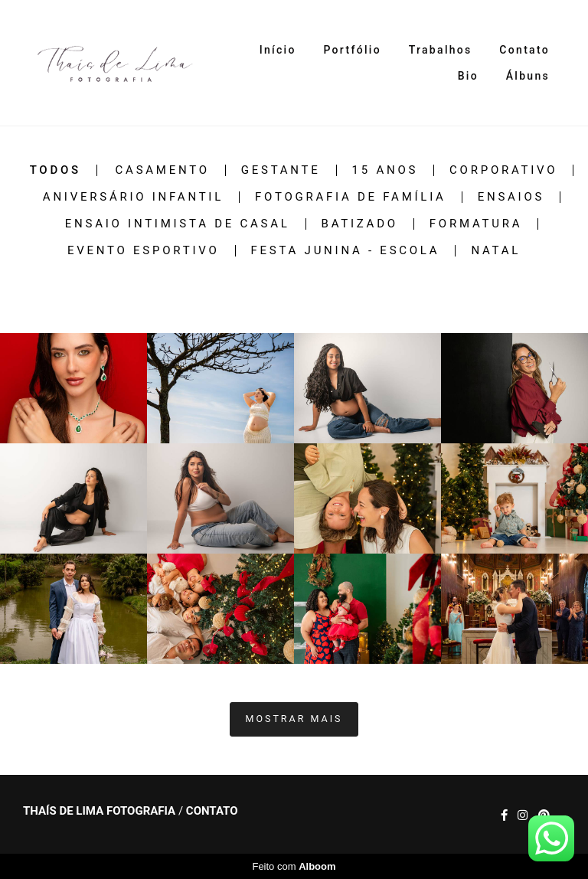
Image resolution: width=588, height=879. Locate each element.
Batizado (360, 224)
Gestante (281, 170)
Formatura (476, 224)
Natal (496, 251)
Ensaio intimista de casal (178, 224)
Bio (468, 76)
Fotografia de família (351, 197)
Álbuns (528, 76)
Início (278, 50)
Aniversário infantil (133, 197)
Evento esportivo (144, 251)
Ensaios (511, 197)
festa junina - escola (346, 251)
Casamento (163, 170)
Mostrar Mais (294, 719)
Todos (56, 170)
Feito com (294, 866)
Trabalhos (441, 50)
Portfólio (352, 50)
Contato (524, 50)
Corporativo (503, 170)
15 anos (385, 170)
